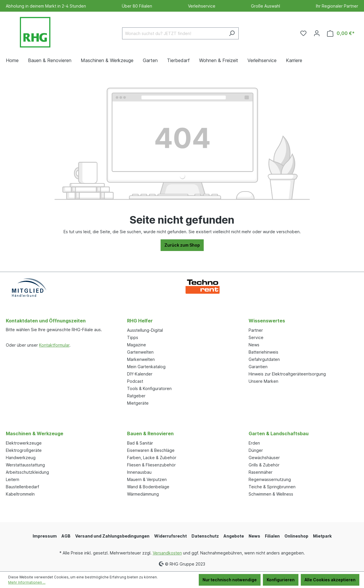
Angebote (234, 536)
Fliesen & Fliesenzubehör (151, 465)
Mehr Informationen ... (27, 582)
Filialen (272, 536)
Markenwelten (141, 359)
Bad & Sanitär (140, 443)
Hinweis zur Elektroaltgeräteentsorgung (287, 374)
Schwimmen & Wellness (271, 494)
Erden (254, 443)
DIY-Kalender (140, 374)
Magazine (137, 345)
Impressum (45, 536)
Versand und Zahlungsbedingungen (112, 536)
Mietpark (322, 536)
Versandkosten (167, 553)
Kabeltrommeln (20, 494)
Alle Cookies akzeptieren (330, 580)
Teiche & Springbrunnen (272, 487)
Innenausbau (139, 472)
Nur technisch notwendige (230, 580)
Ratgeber (136, 396)
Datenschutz (205, 536)
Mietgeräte (138, 403)
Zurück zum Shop (182, 245)
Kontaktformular (54, 345)
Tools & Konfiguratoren (149, 388)
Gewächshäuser (264, 458)
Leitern (13, 479)
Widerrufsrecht (170, 536)
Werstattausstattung (25, 465)
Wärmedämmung (143, 494)
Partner (256, 330)
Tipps (133, 337)
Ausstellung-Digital (145, 330)
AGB (66, 536)
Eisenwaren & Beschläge (151, 450)
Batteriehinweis (263, 352)
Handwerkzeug (21, 458)
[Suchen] (232, 33)
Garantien (258, 367)
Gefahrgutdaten (264, 359)
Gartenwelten (140, 352)
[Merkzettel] (303, 33)
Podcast (135, 381)
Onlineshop (296, 536)
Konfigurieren (281, 580)
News (254, 345)
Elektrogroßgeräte (24, 450)
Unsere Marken (263, 381)
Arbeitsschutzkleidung (27, 472)
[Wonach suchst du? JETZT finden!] (174, 33)
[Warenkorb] (341, 33)
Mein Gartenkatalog (146, 367)
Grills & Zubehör (264, 465)
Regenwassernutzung (270, 479)
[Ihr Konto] (317, 33)
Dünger (256, 450)
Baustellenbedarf (22, 487)
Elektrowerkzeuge (24, 443)
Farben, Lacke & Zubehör (152, 458)
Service (256, 337)
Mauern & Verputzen (147, 479)
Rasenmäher (261, 472)
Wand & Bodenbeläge (148, 487)
